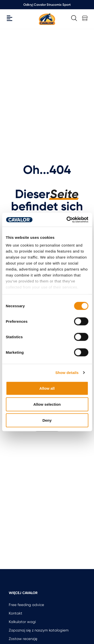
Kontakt (16, 613)
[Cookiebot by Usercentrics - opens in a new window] (67, 220)
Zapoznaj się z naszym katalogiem (39, 630)
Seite (64, 194)
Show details (67, 373)
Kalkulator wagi (22, 622)
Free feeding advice (26, 605)
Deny (47, 420)
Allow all (47, 388)
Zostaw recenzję (23, 639)
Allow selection (47, 404)
